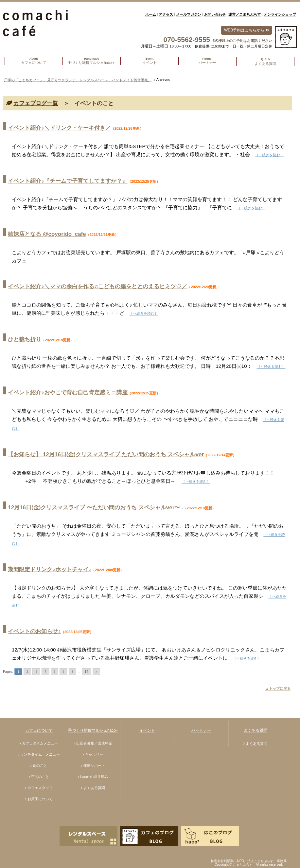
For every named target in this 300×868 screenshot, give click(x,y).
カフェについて (39, 730)
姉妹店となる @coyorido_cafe (47, 234)
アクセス (166, 14)
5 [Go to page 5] (55, 672)
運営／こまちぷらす (245, 14)
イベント (147, 730)
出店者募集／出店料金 (94, 743)
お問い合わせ (215, 14)
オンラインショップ (280, 14)
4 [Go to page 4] (45, 672)
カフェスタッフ (40, 788)
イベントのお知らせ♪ (34, 631)
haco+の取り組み (94, 777)
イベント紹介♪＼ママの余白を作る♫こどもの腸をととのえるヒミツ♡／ (97, 286)
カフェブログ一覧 (36, 103)
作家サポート (94, 765)
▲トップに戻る (278, 689)
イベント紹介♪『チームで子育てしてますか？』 (68, 181)
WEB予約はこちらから (247, 30)
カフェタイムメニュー (40, 743)
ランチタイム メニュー (40, 754)
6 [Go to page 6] (63, 672)
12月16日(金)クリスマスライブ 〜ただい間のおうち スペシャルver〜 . (96, 508)
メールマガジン (189, 14)
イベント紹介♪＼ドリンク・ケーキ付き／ (59, 128)
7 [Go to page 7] (73, 672)
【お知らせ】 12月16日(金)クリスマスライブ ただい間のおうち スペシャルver (106, 454)
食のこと (40, 765)
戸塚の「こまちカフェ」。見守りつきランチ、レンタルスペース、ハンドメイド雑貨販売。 (78, 80)
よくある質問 (94, 788)
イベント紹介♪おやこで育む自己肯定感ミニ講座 (68, 393)
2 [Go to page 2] (27, 672)
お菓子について (40, 799)
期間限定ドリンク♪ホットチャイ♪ (50, 569)
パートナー (201, 730)
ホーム (151, 14)
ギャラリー (94, 754)
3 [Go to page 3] (36, 672)
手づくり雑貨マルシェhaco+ (93, 730)
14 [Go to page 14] (87, 672)
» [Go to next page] (97, 672)
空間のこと (40, 777)
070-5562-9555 (187, 39)
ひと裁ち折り (25, 340)
